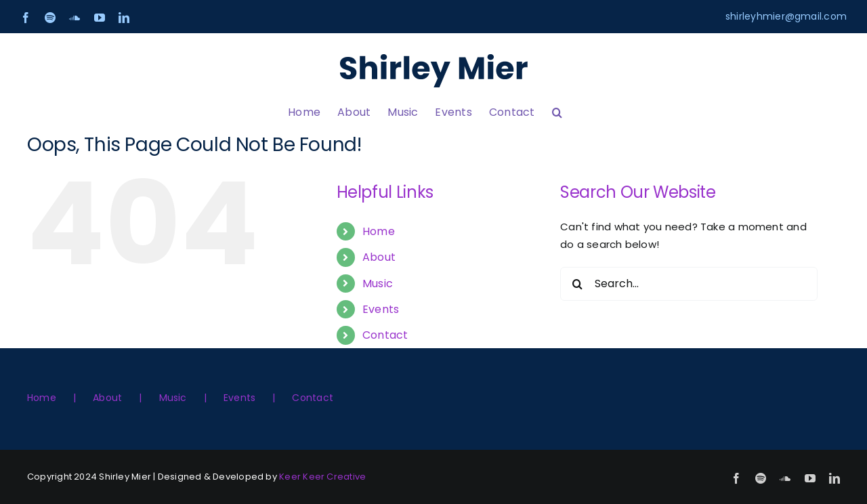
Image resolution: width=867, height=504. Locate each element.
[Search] (577, 284)
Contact (385, 335)
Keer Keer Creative (322, 477)
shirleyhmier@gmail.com (786, 16)
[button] (557, 112)
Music (378, 283)
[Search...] (689, 284)
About (379, 257)
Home (379, 231)
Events (381, 309)
